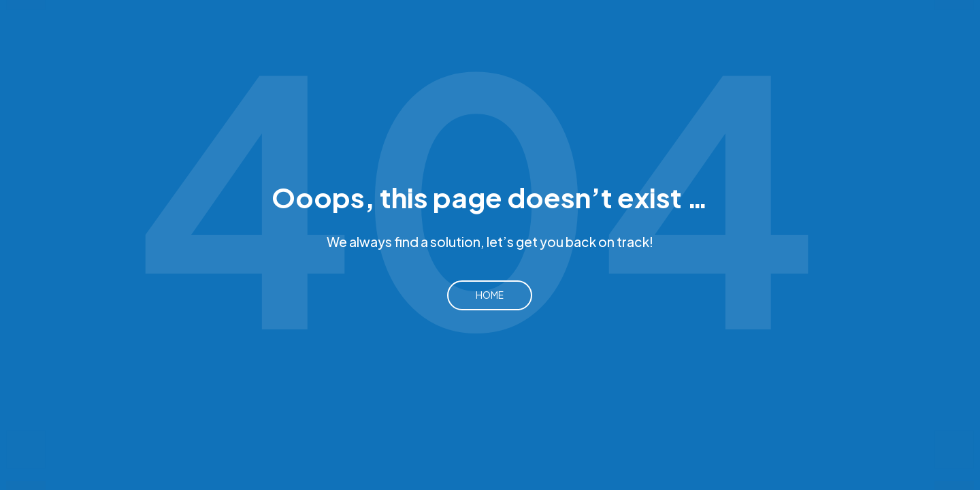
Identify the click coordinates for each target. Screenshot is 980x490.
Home (490, 295)
